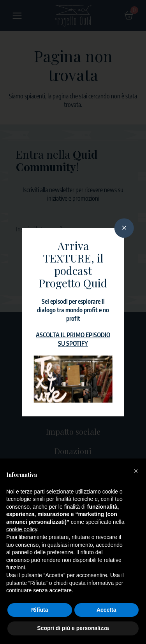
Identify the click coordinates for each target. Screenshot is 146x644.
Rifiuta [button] (40, 610)
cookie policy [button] (22, 529)
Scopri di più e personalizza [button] (73, 628)
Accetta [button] (106, 610)
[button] (136, 471)
